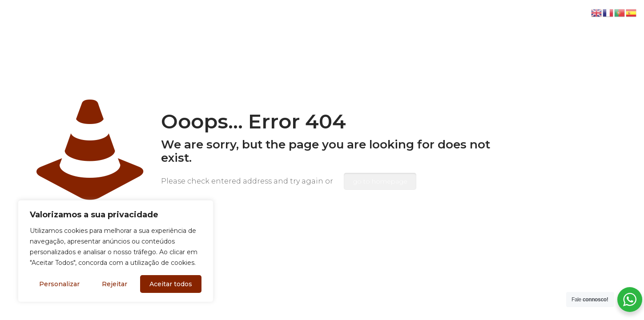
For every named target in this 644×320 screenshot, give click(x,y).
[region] (116, 251)
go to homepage (380, 181)
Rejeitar (115, 284)
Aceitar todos (171, 284)
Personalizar (59, 284)
